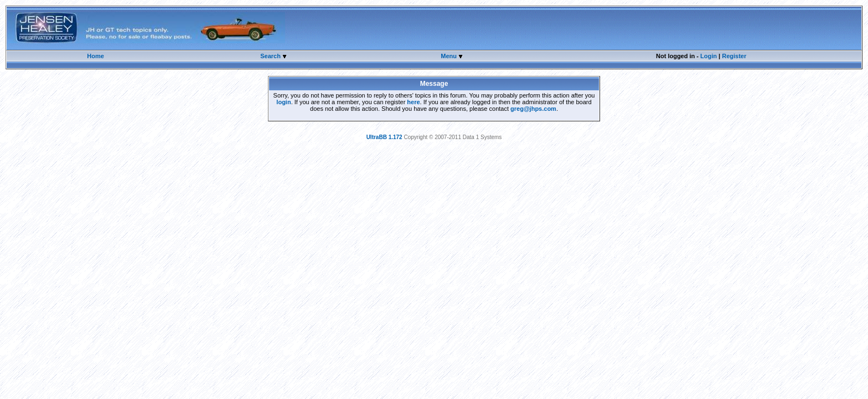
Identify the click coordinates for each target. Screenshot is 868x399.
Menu (449, 56)
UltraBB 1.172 (384, 137)
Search (271, 56)
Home (95, 56)
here (413, 102)
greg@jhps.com (533, 109)
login (283, 102)
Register (734, 56)
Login (709, 56)
